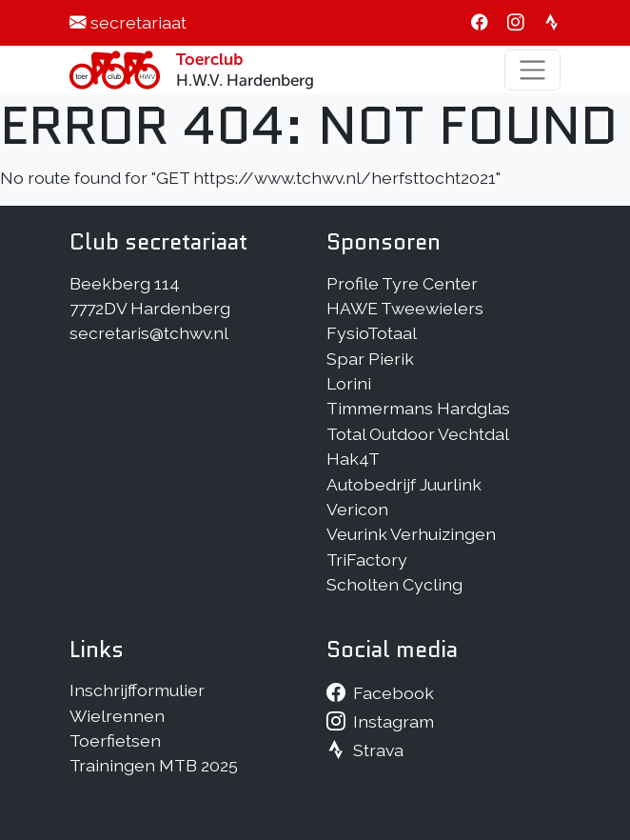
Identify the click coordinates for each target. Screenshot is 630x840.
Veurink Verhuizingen (411, 534)
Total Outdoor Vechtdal (418, 434)
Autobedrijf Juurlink (404, 484)
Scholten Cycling (394, 584)
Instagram (394, 721)
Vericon (357, 509)
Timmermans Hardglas (418, 408)
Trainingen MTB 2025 (154, 765)
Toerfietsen (115, 740)
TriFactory (367, 560)
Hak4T (353, 459)
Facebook (394, 693)
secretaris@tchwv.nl (149, 333)
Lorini (349, 383)
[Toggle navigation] (532, 70)
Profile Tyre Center (402, 283)
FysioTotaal (372, 333)
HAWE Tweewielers (405, 308)
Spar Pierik (370, 359)
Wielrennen (117, 716)
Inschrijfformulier (137, 690)
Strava (378, 750)
